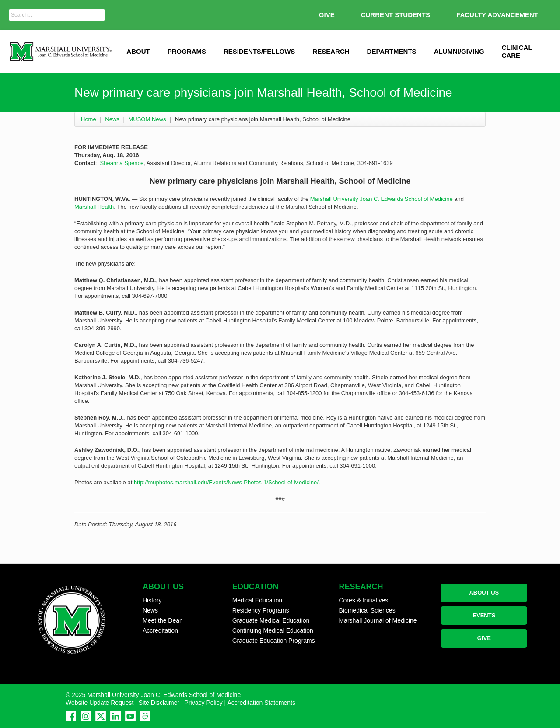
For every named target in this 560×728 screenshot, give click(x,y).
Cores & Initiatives (363, 600)
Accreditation (160, 630)
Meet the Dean (163, 620)
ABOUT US (484, 593)
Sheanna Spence (122, 163)
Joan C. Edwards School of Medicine (406, 199)
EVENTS (484, 615)
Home (89, 119)
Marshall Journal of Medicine (378, 620)
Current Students (395, 15)
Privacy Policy (204, 703)
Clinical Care (517, 51)
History (152, 600)
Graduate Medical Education (271, 620)
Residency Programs (261, 610)
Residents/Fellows (259, 51)
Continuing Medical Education (273, 630)
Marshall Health (94, 207)
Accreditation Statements (261, 703)
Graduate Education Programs (274, 640)
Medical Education (257, 600)
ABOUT (138, 51)
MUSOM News (147, 119)
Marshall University (334, 199)
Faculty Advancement (497, 15)
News (112, 119)
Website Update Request (100, 703)
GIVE (327, 15)
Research (331, 51)
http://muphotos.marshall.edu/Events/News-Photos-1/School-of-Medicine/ (226, 482)
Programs (187, 51)
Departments (392, 51)
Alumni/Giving (459, 51)
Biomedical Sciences (367, 610)
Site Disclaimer (159, 703)
